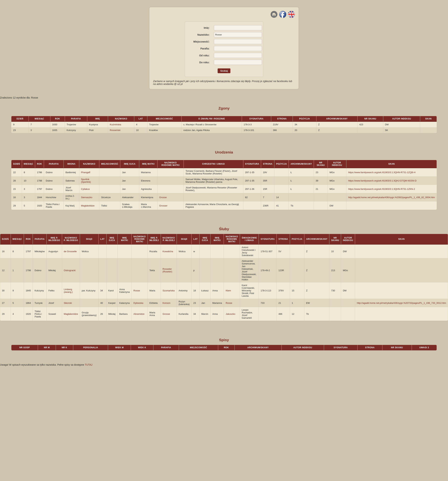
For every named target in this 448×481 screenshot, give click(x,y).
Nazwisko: (203, 35)
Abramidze (139, 314)
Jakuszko (230, 314)
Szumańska (169, 291)
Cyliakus (85, 189)
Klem (228, 291)
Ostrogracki (70, 270)
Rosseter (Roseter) (167, 270)
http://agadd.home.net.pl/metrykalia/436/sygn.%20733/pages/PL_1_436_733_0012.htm (401, 303)
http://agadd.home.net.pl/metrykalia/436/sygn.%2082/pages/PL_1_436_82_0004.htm (392, 197)
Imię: (207, 28)
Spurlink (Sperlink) (86, 181)
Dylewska (138, 303)
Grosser (163, 206)
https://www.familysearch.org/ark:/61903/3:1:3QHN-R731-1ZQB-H (382, 172)
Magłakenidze (71, 314)
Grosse (163, 197)
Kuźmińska (115, 125)
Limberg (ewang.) (68, 291)
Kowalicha (168, 251)
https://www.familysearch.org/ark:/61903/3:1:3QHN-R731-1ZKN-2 (381, 189)
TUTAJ (89, 365)
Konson (167, 303)
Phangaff (86, 172)
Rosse (137, 291)
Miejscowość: (201, 42)
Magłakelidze (88, 206)
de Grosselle (70, 251)
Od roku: (204, 55)
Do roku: (204, 62)
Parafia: (205, 49)
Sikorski (68, 303)
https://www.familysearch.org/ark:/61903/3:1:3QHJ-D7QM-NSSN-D (382, 181)
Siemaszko (87, 197)
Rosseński (115, 130)
